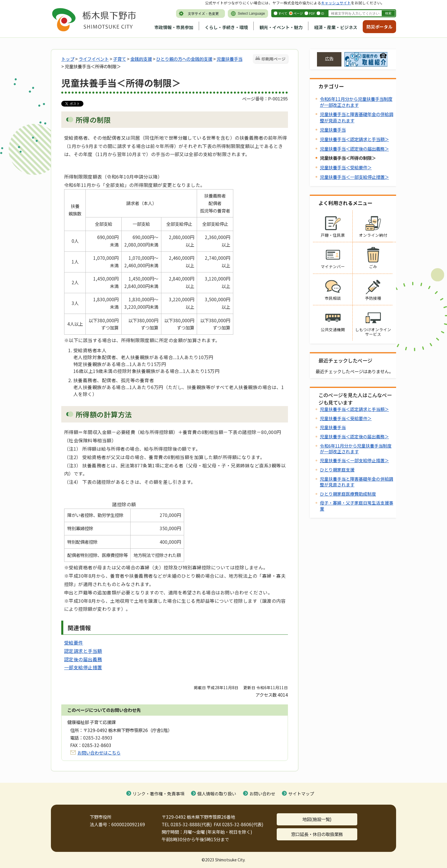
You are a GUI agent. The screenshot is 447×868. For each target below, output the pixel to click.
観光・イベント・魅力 (281, 27)
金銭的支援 (141, 59)
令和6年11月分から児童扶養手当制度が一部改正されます (356, 102)
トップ (68, 59)
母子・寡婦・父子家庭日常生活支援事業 (357, 506)
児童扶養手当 (230, 59)
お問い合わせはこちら (99, 753)
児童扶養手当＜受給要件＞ (346, 167)
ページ (298, 13)
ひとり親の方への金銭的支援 (184, 59)
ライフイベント (94, 59)
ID (323, 13)
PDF (312, 13)
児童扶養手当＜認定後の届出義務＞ (354, 149)
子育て (120, 59)
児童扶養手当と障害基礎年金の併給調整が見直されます (357, 482)
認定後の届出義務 (83, 659)
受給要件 (74, 643)
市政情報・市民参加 (174, 27)
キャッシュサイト (336, 3)
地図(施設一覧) (317, 819)
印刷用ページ (274, 59)
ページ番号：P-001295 (265, 98)
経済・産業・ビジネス (336, 27)
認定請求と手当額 (83, 651)
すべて (283, 13)
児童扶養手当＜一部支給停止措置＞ (354, 177)
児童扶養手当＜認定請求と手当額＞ (354, 139)
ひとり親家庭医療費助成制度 (348, 494)
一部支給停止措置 (83, 667)
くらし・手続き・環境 (226, 27)
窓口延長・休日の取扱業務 (317, 834)
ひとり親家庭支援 (337, 470)
